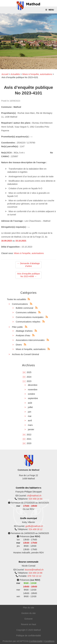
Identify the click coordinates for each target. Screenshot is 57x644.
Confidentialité (36, 641)
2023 (29, 381)
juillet (30, 407)
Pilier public (17, 327)
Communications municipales (30, 317)
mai (30, 416)
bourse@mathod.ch (34, 570)
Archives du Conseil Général (25, 354)
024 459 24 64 (36, 499)
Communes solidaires (26, 312)
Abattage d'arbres (24, 331)
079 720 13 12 (35, 576)
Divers (19, 345)
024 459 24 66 (36, 573)
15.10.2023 (21, 241)
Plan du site (28, 608)
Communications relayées (28, 322)
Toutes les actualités (17, 299)
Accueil (5, 74)
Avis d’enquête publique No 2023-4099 (28, 275)
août (30, 403)
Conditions (49, 641)
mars (30, 425)
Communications (20, 304)
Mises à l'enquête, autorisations (37, 74)
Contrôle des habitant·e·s (28, 488)
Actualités (15, 74)
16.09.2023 (7, 241)
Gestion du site (28, 613)
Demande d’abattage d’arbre (29, 265)
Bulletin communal (24, 308)
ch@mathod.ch (34, 496)
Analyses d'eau (23, 335)
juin (30, 412)
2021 (29, 439)
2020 (29, 443)
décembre (33, 385)
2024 (29, 377)
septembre (33, 398)
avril (30, 421)
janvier (31, 429)
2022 (29, 435)
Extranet (28, 619)
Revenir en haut (28, 624)
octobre (32, 394)
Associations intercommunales (30, 340)
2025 (29, 372)
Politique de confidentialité (28, 636)
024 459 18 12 (36, 529)
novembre (33, 390)
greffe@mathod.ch (34, 526)
